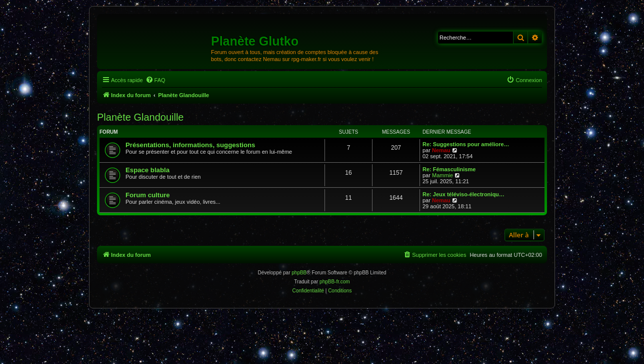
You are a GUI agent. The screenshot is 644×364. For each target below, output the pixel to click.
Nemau (441, 150)
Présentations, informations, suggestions (190, 145)
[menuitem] (155, 80)
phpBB (299, 273)
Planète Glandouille (140, 117)
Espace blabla (147, 170)
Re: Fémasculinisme (449, 169)
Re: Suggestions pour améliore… (466, 144)
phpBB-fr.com (335, 282)
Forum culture (148, 195)
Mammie (442, 175)
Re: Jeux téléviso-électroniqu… (463, 194)
